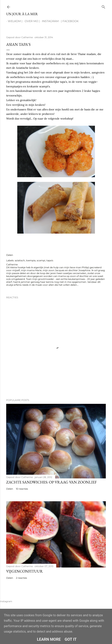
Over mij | (31, 21)
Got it (71, 639)
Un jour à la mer (22, 14)
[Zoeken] (103, 6)
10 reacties (22, 489)
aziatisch (20, 260)
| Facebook (68, 21)
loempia (31, 260)
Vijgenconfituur (24, 571)
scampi (41, 260)
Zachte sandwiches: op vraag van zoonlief (51, 482)
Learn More (49, 639)
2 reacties (21, 578)
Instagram (49, 21)
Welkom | (13, 21)
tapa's (50, 260)
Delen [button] (10, 255)
